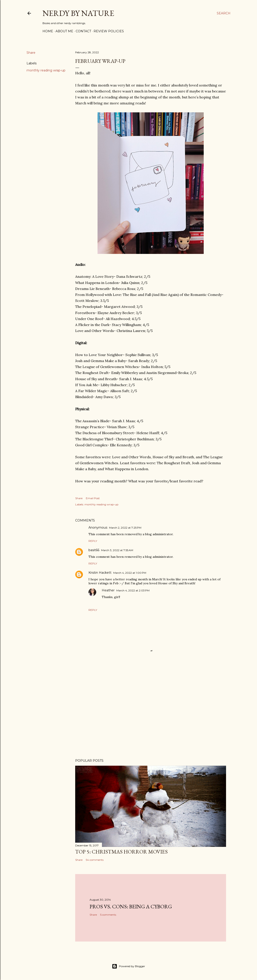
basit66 (94, 550)
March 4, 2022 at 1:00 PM (130, 573)
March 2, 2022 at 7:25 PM (125, 528)
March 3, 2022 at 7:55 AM (117, 550)
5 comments (108, 915)
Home (48, 31)
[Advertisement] (151, 717)
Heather (108, 590)
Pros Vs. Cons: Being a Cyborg (131, 906)
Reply (93, 541)
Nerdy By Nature (78, 13)
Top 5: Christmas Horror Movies (121, 852)
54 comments (95, 860)
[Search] (224, 13)
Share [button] (31, 53)
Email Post (93, 498)
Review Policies (109, 31)
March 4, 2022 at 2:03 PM (133, 590)
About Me (64, 31)
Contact (83, 31)
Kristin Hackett (100, 573)
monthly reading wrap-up (46, 70)
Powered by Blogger (128, 966)
